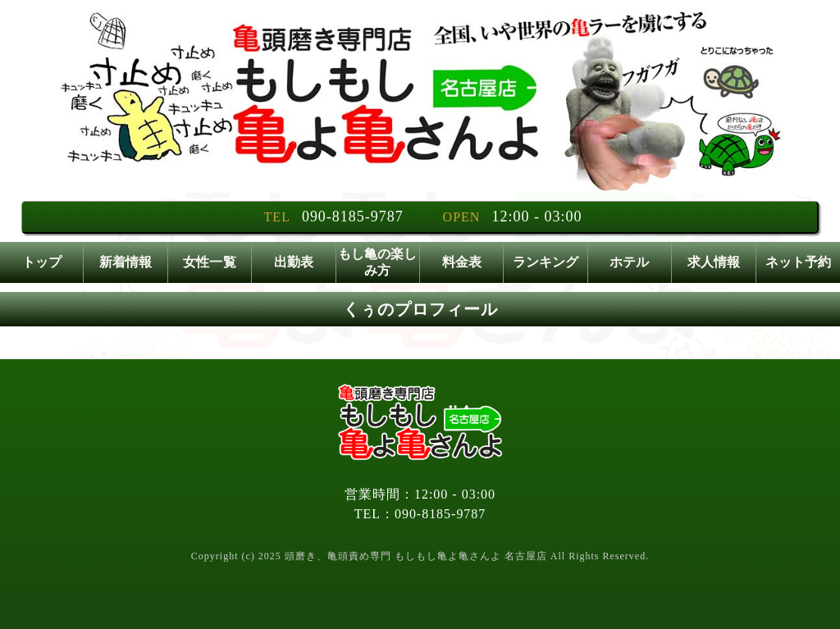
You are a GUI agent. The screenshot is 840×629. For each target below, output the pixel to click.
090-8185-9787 (353, 217)
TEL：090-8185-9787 (420, 514)
